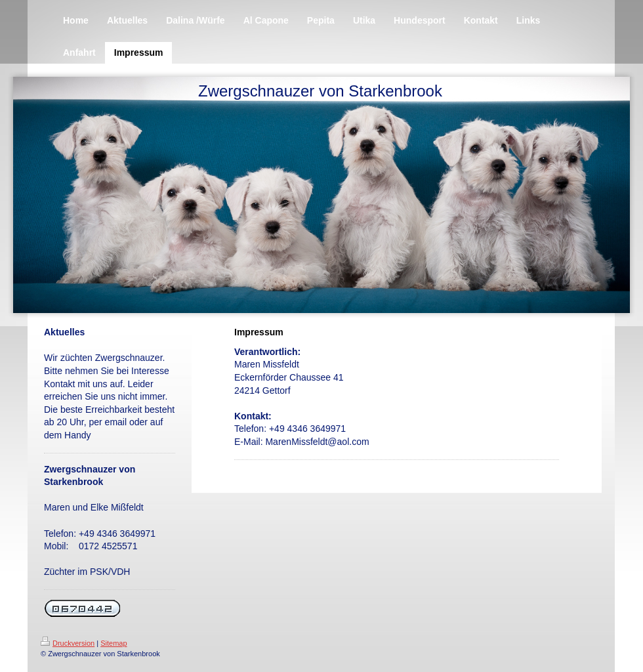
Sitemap (114, 643)
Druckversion (68, 643)
